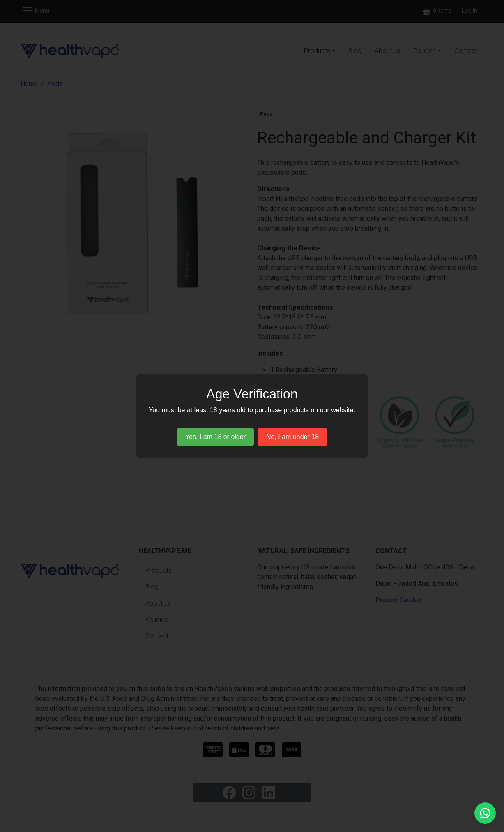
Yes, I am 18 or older (215, 437)
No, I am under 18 (292, 437)
